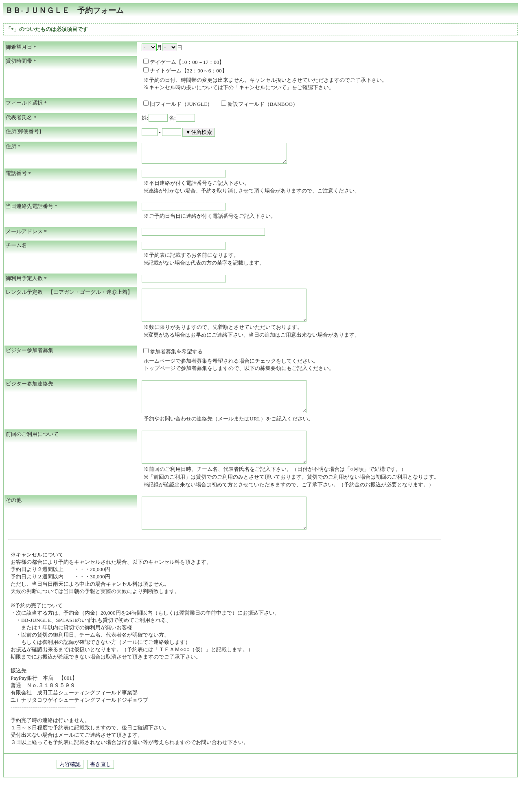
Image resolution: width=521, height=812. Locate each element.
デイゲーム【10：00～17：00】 (184, 62)
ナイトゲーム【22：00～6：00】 (185, 71)
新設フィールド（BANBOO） (259, 104)
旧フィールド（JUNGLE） (181, 104)
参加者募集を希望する (173, 361)
